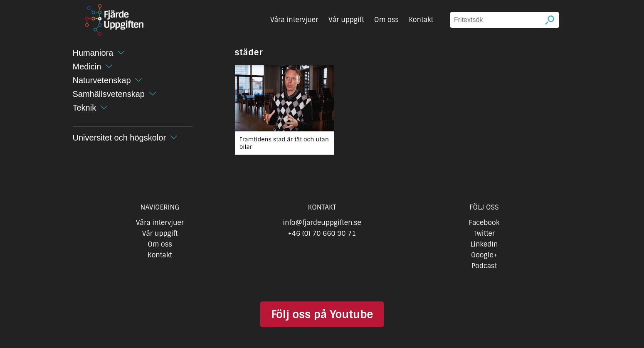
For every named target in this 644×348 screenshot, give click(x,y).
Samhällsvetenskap (109, 94)
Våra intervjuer (294, 20)
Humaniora (93, 53)
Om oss (386, 20)
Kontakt (421, 20)
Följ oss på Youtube (322, 314)
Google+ (484, 255)
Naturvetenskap (102, 80)
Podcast (484, 266)
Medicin (87, 67)
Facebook (484, 223)
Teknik (85, 108)
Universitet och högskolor (120, 138)
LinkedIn (484, 244)
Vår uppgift (346, 20)
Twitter (484, 233)
